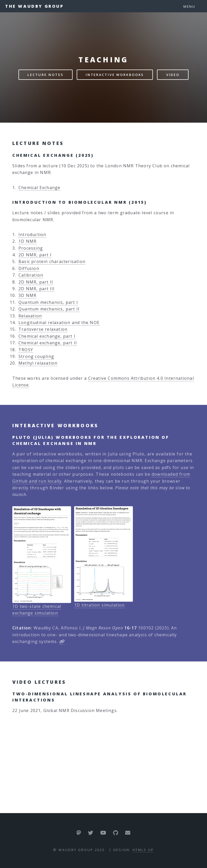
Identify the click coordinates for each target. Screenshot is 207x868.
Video (173, 75)
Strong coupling (36, 356)
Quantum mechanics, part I (48, 302)
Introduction (32, 235)
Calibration (31, 275)
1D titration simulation (100, 605)
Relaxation (30, 316)
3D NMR (27, 295)
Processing (31, 248)
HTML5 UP (143, 850)
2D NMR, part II (36, 282)
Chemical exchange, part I (47, 336)
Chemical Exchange (39, 188)
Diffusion (29, 268)
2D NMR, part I (35, 255)
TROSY (26, 350)
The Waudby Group (34, 6)
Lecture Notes (45, 75)
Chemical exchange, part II (48, 343)
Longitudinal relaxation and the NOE (59, 323)
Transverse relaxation (43, 329)
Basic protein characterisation (52, 261)
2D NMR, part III (37, 289)
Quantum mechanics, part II (49, 309)
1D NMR (27, 241)
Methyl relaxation (38, 363)
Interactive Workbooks (115, 75)
